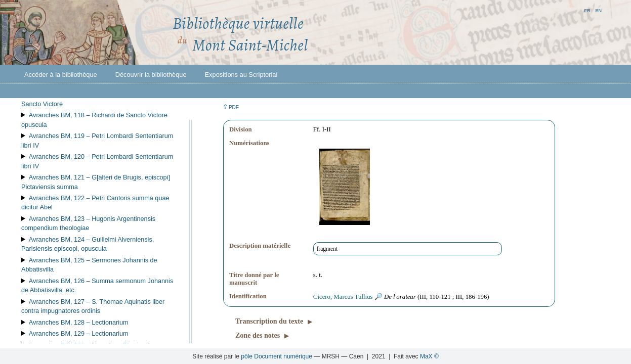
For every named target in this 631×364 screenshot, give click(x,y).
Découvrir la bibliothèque (151, 75)
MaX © (429, 356)
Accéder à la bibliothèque (61, 75)
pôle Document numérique (277, 356)
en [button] (598, 10)
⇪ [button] (231, 107)
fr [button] (587, 10)
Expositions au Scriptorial (241, 75)
